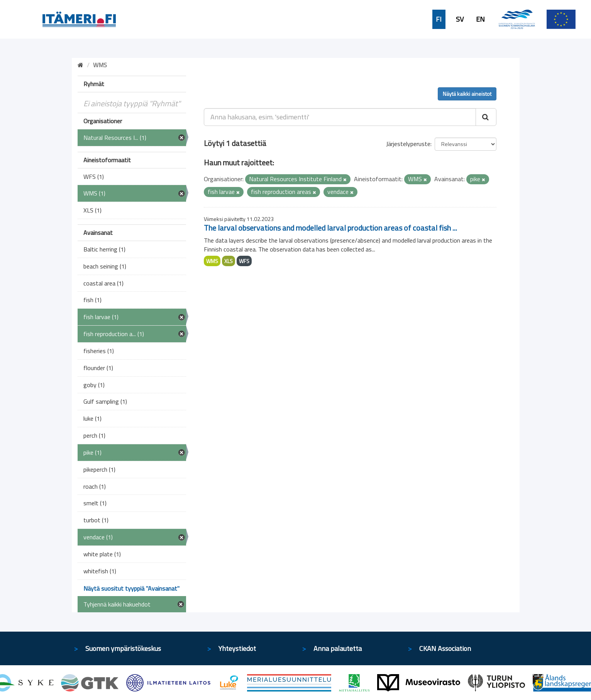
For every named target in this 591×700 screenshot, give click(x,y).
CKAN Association (445, 648)
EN (480, 19)
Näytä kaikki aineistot (467, 94)
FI (439, 19)
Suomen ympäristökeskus (123, 648)
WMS (212, 261)
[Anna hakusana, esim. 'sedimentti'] (340, 117)
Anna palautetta (338, 648)
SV (460, 19)
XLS (229, 261)
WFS (244, 261)
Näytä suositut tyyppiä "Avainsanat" (131, 588)
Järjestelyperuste (408, 144)
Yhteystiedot (237, 648)
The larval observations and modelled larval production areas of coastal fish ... (330, 228)
